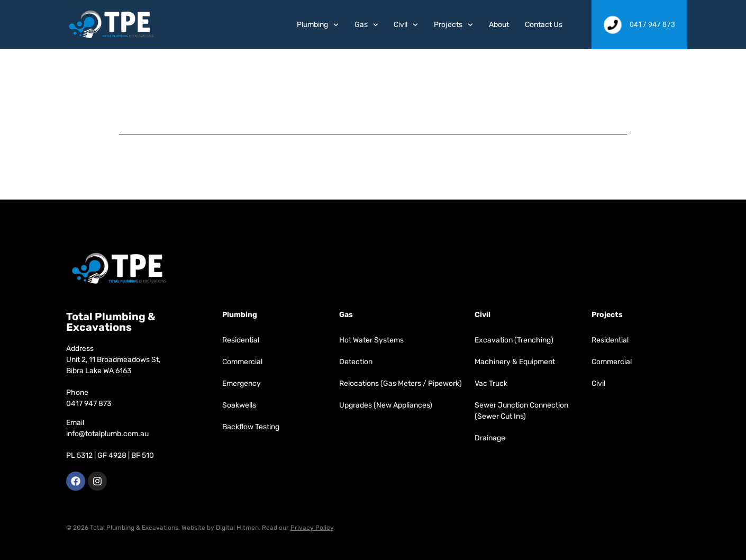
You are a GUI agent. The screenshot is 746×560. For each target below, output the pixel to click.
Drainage (490, 438)
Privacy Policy (312, 528)
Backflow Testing (251, 427)
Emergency (242, 383)
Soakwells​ (239, 405)
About (499, 25)
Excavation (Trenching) (514, 340)
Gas (366, 25)
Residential (241, 340)
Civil (406, 25)
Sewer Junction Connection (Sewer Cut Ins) (521, 411)
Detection (356, 362)
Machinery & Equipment (515, 362)
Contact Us (544, 25)
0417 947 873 (89, 404)
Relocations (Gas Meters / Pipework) (401, 383)
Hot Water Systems (371, 340)
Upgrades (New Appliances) (386, 405)
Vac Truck (491, 383)
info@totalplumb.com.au (107, 434)
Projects (453, 25)
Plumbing (318, 25)
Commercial (242, 362)
